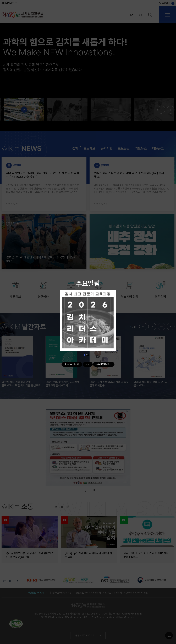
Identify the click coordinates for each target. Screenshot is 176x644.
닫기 (88, 364)
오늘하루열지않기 (104, 364)
